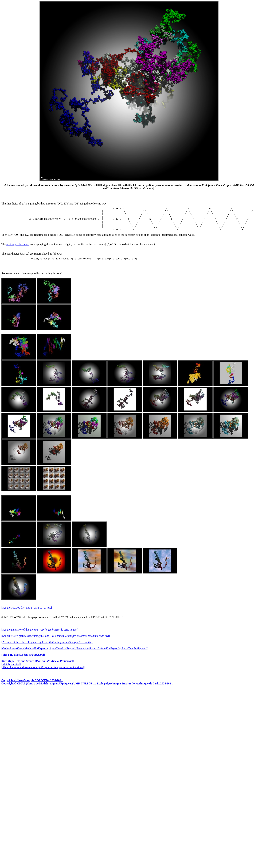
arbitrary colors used (18, 249)
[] (23, 660)
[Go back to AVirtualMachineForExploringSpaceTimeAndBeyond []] (75, 654)
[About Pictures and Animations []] (43, 673)
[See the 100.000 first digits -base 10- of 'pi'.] (27, 613)
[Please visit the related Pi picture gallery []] (47, 647)
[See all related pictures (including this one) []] (56, 641)
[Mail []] (11, 669)
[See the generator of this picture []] (40, 635)
